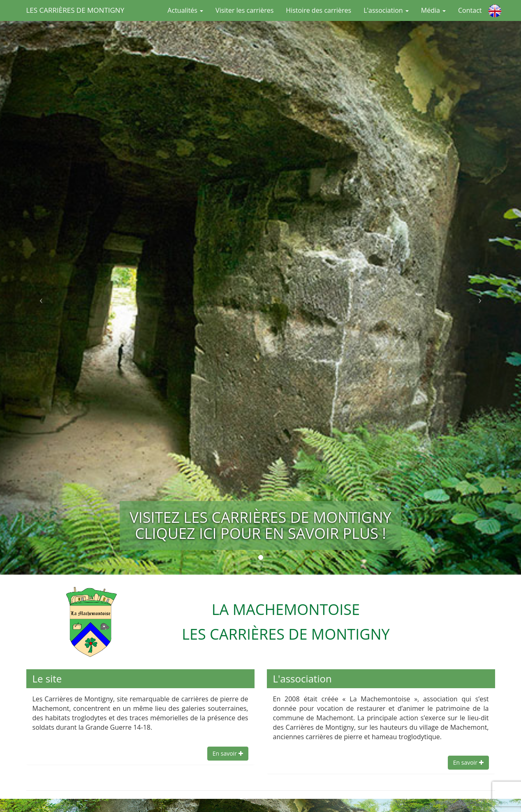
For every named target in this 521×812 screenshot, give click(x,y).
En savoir (228, 753)
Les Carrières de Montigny (75, 10)
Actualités (185, 10)
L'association (386, 10)
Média (433, 10)
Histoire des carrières (318, 10)
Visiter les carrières (244, 10)
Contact (470, 10)
